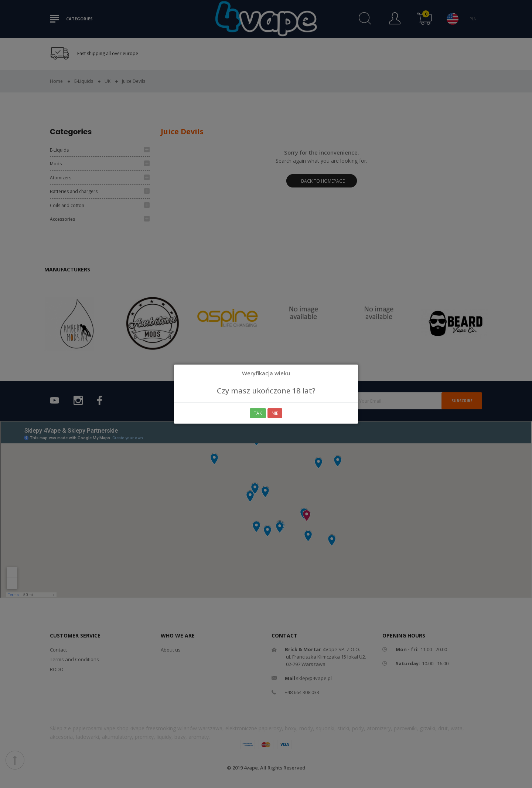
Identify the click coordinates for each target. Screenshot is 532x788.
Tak (258, 413)
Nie (275, 413)
